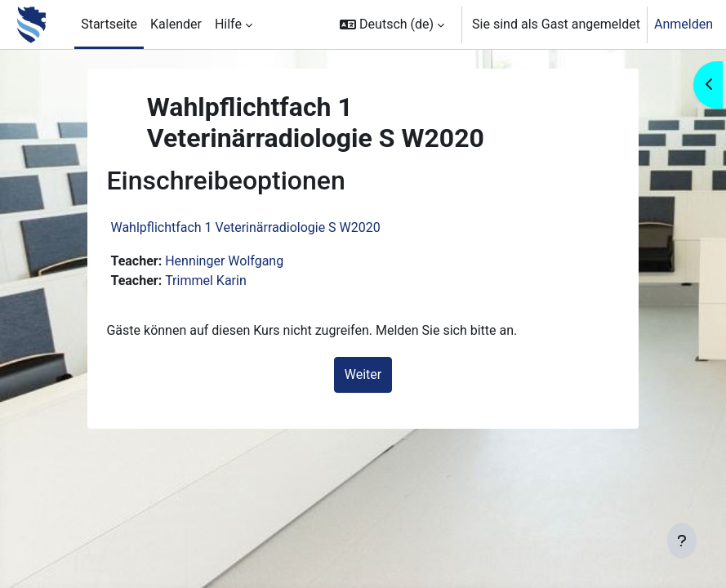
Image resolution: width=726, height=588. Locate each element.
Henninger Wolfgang (224, 261)
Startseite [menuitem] (109, 24)
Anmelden (684, 24)
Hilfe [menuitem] (228, 24)
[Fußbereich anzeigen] (682, 541)
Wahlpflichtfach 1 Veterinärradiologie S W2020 (245, 227)
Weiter (363, 374)
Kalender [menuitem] (176, 24)
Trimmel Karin (206, 281)
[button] (392, 24)
